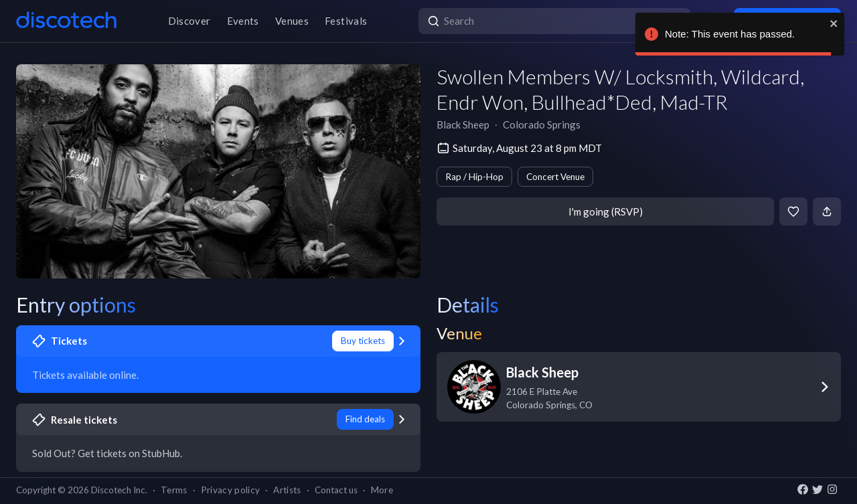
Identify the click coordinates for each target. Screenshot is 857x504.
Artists (287, 490)
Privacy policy (231, 490)
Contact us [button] (336, 490)
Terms (174, 490)
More (382, 490)
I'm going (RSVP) (606, 212)
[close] (834, 23)
